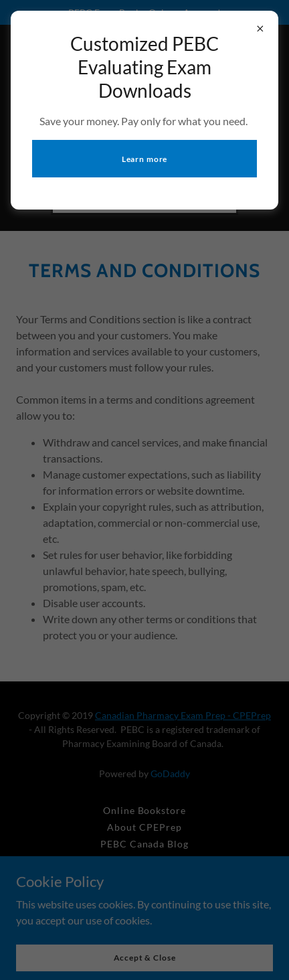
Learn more (145, 159)
